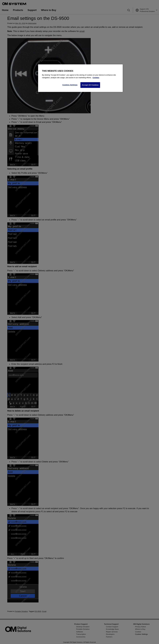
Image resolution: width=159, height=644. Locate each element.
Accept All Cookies (90, 85)
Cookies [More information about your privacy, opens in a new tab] (96, 78)
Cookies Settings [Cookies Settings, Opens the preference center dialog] (70, 85)
